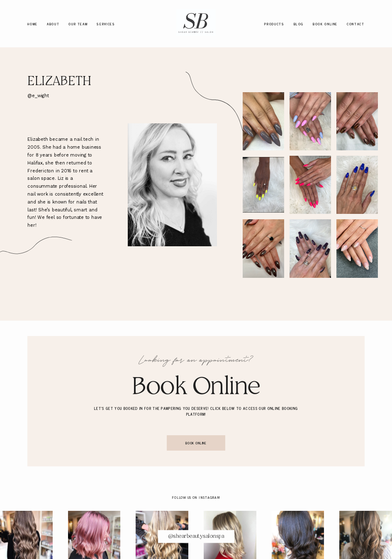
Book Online (325, 23)
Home (33, 23)
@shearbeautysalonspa (196, 536)
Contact (355, 23)
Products (274, 23)
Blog (299, 23)
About (53, 23)
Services (106, 23)
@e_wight (38, 96)
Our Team (78, 23)
